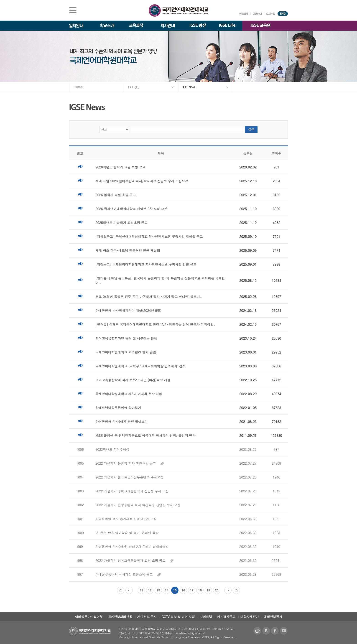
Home (78, 87)
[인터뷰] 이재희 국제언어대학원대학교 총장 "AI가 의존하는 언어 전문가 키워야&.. (155, 324)
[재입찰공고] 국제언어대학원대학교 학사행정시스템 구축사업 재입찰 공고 (149, 237)
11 (142, 590)
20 (217, 590)
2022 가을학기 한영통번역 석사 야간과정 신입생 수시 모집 (138, 505)
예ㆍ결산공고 (226, 617)
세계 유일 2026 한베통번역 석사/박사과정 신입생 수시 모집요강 (142, 181)
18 (200, 590)
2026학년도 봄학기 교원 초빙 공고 (120, 167)
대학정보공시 (273, 617)
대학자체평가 (250, 617)
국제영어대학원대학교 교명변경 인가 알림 (126, 352)
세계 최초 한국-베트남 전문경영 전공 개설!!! (128, 250)
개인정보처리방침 (120, 617)
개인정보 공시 (147, 617)
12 (150, 590)
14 (167, 590)
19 (208, 590)
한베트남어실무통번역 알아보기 (118, 408)
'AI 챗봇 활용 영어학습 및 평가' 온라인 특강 (127, 533)
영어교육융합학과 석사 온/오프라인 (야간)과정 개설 (133, 380)
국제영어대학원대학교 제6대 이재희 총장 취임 (129, 394)
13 (158, 590)
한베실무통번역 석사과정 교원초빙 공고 (128, 574)
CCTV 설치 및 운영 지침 (178, 617)
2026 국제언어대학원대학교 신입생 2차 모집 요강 (131, 209)
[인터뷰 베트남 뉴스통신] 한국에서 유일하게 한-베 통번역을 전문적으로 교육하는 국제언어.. (160, 280)
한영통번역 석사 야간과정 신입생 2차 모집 (126, 519)
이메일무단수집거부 (89, 617)
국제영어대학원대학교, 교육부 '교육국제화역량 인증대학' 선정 (140, 366)
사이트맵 (206, 617)
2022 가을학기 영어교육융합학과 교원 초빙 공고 (134, 560)
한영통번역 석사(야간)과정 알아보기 (122, 422)
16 (183, 590)
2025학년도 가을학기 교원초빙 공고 (121, 223)
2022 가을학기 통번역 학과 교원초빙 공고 (130, 463)
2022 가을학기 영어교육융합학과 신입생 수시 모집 (132, 491)
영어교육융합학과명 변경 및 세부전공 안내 (126, 338)
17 (192, 590)
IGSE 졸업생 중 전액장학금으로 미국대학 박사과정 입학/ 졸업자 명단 (145, 435)
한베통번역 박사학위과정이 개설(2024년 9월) (128, 311)
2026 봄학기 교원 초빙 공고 (116, 195)
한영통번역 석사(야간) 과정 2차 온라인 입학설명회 (132, 547)
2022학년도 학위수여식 (112, 449)
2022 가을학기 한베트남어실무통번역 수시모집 (129, 477)
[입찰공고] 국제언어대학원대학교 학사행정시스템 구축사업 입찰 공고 (146, 264)
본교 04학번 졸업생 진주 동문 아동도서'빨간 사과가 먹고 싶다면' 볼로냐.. (149, 297)
